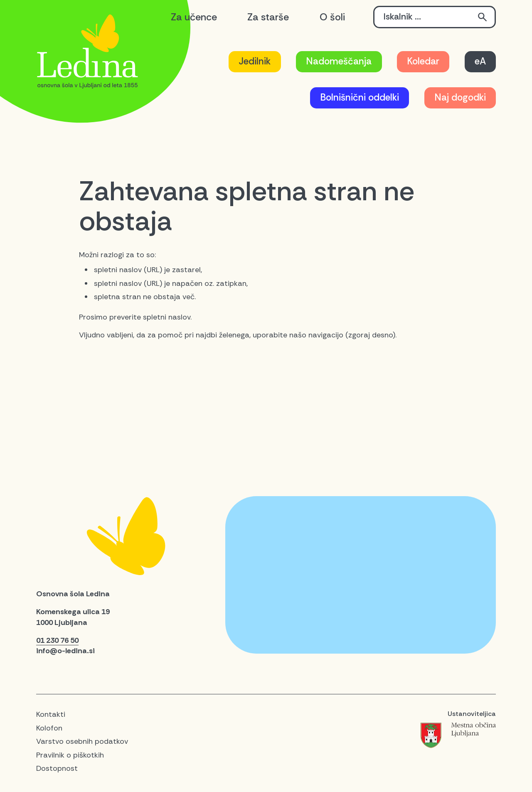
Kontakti (51, 714)
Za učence (194, 17)
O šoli (332, 17)
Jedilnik (255, 61)
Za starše (268, 17)
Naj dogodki (460, 97)
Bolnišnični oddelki (360, 97)
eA (480, 61)
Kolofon (49, 728)
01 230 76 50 (57, 640)
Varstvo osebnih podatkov (82, 741)
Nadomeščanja (339, 61)
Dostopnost (57, 768)
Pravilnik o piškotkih (70, 755)
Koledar (423, 61)
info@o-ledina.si (65, 651)
